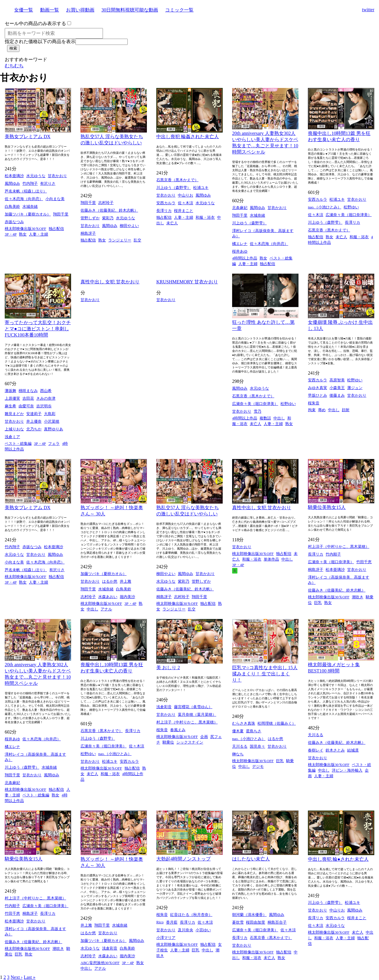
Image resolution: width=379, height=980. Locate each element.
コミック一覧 (179, 10)
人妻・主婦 (38, 234)
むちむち (14, 66)
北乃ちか (34, 429)
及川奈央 (186, 930)
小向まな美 (55, 199)
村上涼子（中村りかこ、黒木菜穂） (339, 547)
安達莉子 (34, 414)
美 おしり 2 (168, 668)
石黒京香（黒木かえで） (177, 180)
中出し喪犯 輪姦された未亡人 (188, 137)
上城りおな (14, 429)
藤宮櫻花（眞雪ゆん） (193, 707)
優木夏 (238, 731)
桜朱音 (314, 403)
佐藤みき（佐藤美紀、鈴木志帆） (109, 210)
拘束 (312, 410)
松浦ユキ (201, 188)
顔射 (346, 410)
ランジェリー (120, 240)
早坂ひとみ (318, 395)
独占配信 (56, 229)
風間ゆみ (12, 183)
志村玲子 (106, 203)
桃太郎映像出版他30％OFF (27, 949)
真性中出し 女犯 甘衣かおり (110, 282)
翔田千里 (61, 214)
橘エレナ (240, 244)
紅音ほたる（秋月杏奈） (191, 915)
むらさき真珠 (244, 723)
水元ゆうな (36, 176)
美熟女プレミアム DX (28, 137)
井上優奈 (34, 421)
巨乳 (318, 603)
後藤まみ (337, 395)
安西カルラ (166, 203)
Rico (160, 922)
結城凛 (353, 750)
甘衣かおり (57, 176)
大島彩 (50, 414)
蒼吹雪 (238, 922)
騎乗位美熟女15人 (327, 507)
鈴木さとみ (335, 750)
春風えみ (178, 730)
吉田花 (28, 398)
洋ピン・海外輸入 (347, 770)
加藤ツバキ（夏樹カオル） (28, 214)
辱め (322, 410)
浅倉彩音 (164, 707)
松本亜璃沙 (14, 176)
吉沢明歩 (44, 406)
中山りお (186, 195)
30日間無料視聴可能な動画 (130, 10)
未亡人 (172, 223)
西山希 (46, 391)
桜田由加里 (256, 922)
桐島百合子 (277, 922)
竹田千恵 (364, 562)
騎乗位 (168, 742)
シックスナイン (190, 742)
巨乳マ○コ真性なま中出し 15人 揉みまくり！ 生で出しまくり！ (265, 674)
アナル (106, 609)
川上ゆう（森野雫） (174, 188)
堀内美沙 (127, 597)
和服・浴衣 (205, 217)
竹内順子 (333, 554)
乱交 (137, 240)
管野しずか (90, 218)
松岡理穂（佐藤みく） (277, 723)
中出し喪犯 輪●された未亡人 (338, 859)
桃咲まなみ (28, 391)
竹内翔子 (30, 183)
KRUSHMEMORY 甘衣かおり (187, 282)
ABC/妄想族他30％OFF (100, 963)
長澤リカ (164, 211)
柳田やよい (129, 226)
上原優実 (12, 398)
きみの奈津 (46, 398)
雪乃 (257, 411)
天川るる (240, 746)
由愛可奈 (26, 406)
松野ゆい (351, 207)
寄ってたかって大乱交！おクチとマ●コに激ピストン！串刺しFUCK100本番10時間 (38, 329)
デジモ (258, 766)
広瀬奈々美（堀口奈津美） (349, 215)
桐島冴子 (88, 233)
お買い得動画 (80, 10)
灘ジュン (355, 388)
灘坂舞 (10, 391)
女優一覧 (24, 10)
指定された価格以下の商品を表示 (40, 41)
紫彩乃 (108, 218)
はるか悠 (110, 581)
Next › (17, 977)
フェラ (54, 444)
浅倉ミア (12, 437)
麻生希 (10, 406)
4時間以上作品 (245, 258)
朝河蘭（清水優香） (249, 915)
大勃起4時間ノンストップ (183, 859)
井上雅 (125, 581)
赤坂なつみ (14, 222)
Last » (29, 977)
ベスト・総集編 (18, 444)
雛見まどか (14, 414)
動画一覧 (50, 10)
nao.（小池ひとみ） (325, 207)
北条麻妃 (240, 208)
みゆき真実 (318, 388)
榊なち (238, 754)
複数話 (265, 418)
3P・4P (11, 234)
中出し (279, 418)
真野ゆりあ (54, 429)
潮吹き (358, 597)
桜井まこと (184, 211)
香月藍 (172, 922)
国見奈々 (257, 746)
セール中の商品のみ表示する (35, 23)
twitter (368, 10)
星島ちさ (254, 731)
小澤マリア (166, 938)
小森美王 (337, 388)
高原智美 (337, 380)
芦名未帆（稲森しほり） (26, 191)
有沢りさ (48, 183)
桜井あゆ (240, 251)
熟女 (23, 234)
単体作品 (271, 559)
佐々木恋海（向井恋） (24, 199)
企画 (204, 737)
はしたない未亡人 (251, 859)
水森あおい (108, 597)
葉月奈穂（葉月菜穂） (197, 714)
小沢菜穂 (52, 421)
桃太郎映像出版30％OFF (26, 229)
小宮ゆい (203, 930)
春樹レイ (316, 750)
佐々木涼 (186, 203)
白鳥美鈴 (12, 206)
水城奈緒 (30, 206)
